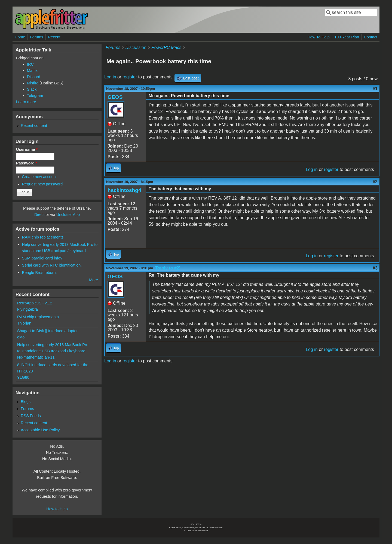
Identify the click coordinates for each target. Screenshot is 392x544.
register (130, 77)
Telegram (35, 96)
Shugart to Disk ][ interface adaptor (47, 331)
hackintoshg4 (124, 190)
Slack (32, 89)
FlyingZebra (27, 309)
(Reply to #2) (167, 268)
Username (27, 149)
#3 (375, 268)
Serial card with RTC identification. (52, 265)
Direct (39, 215)
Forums (37, 37)
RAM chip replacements (43, 237)
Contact (370, 37)
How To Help (318, 37)
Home (20, 37)
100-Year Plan (347, 37)
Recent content (34, 126)
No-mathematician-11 (36, 357)
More (94, 280)
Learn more (26, 102)
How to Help (57, 509)
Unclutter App (68, 215)
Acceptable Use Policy (40, 430)
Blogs (26, 402)
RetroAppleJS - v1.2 (35, 303)
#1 (375, 89)
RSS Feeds (31, 416)
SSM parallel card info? (42, 258)
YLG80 (23, 377)
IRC (30, 64)
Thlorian (24, 323)
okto (21, 337)
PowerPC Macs (166, 48)
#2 (375, 182)
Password (27, 163)
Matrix (32, 71)
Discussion (136, 48)
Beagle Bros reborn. (39, 273)
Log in (110, 77)
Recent (54, 37)
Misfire (33, 83)
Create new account (39, 177)
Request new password (42, 184)
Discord (34, 77)
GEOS (115, 97)
